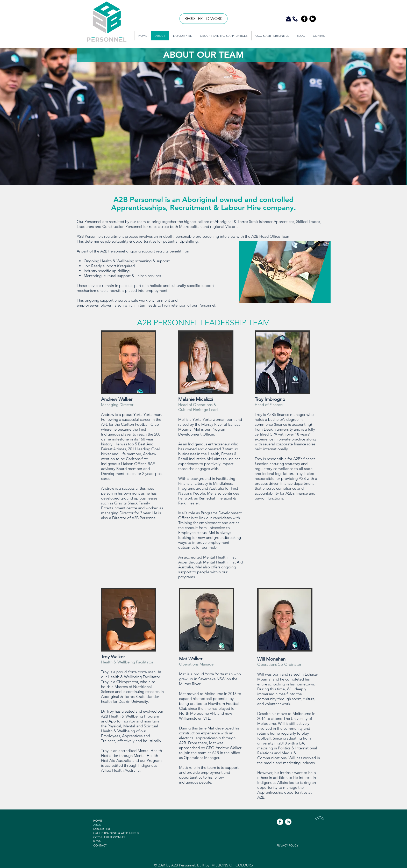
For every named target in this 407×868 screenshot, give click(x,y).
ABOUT (98, 825)
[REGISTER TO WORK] (204, 19)
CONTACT (100, 845)
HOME (98, 820)
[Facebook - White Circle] (280, 822)
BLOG (97, 841)
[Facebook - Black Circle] (304, 19)
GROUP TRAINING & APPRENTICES (116, 833)
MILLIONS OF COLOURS (232, 865)
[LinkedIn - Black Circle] (313, 19)
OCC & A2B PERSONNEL (109, 837)
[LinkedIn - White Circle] (288, 822)
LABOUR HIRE (102, 829)
